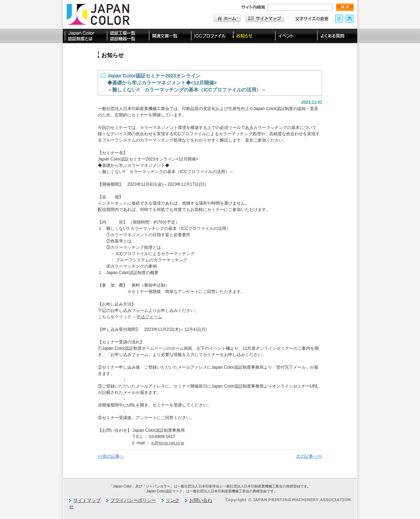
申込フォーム (149, 317)
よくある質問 (336, 36)
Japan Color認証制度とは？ (84, 36)
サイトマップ (87, 500)
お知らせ (252, 36)
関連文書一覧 (168, 36)
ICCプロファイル (210, 36)
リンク (173, 500)
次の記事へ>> (309, 456)
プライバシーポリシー (133, 500)
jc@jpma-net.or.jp (168, 443)
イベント (294, 36)
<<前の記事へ (111, 456)
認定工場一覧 (126, 36)
